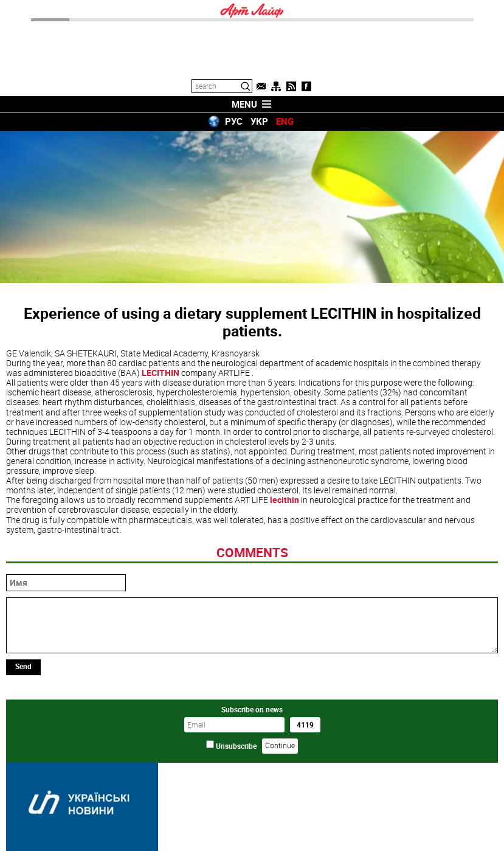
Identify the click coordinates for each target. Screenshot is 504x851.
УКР (259, 121)
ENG (285, 121)
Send (23, 666)
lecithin (285, 500)
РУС (234, 121)
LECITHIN (161, 373)
